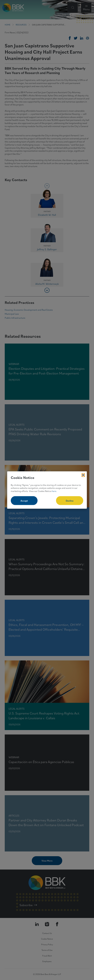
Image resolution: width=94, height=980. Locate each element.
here (54, 491)
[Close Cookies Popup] (83, 475)
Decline (70, 501)
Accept (24, 501)
